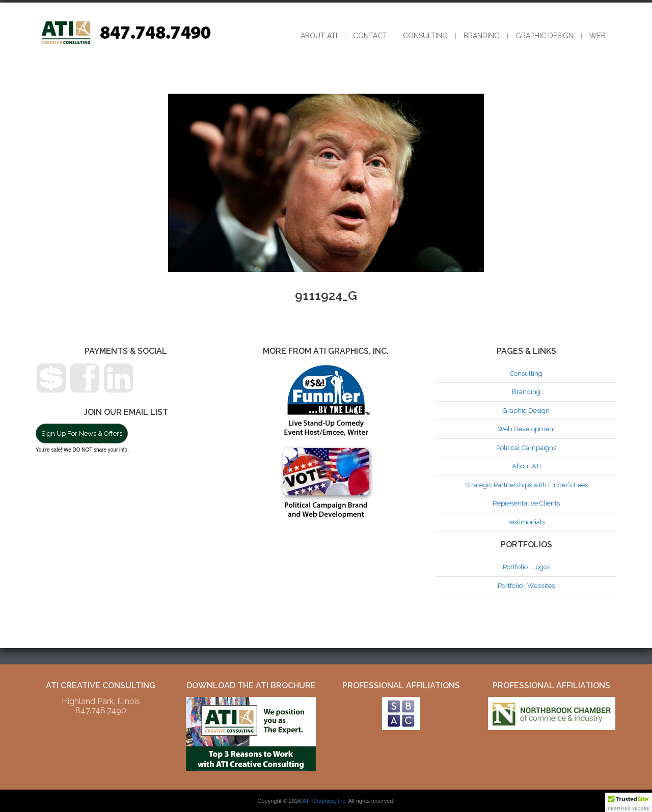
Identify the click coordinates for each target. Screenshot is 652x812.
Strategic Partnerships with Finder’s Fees (526, 485)
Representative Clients (526, 503)
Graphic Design (545, 36)
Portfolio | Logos (526, 567)
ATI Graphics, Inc (324, 801)
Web (597, 36)
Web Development (526, 429)
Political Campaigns (526, 448)
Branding (482, 36)
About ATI (319, 36)
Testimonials (526, 522)
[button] (629, 802)
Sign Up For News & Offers (82, 433)
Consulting (425, 36)
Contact (370, 36)
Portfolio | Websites (526, 586)
